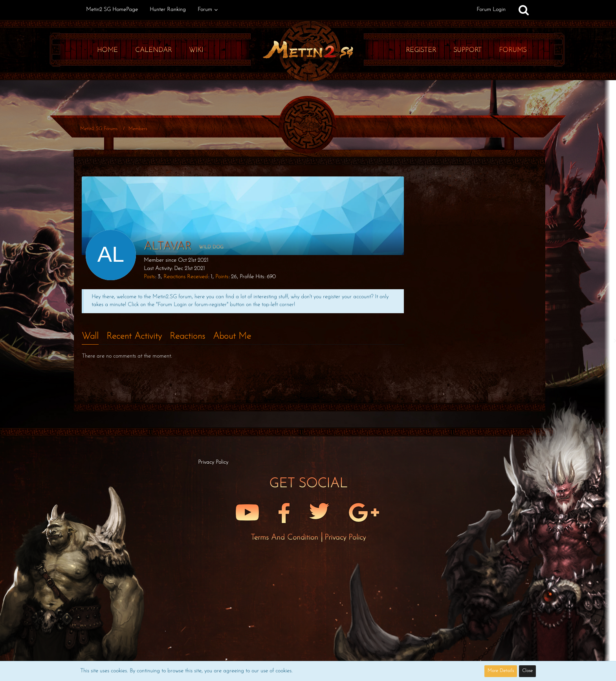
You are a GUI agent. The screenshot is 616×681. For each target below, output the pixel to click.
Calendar (153, 50)
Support (467, 50)
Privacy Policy (345, 538)
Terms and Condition (286, 538)
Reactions (187, 337)
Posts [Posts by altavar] (149, 277)
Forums (513, 50)
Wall (90, 337)
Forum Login (491, 10)
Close (527, 671)
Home (107, 50)
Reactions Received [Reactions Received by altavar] (186, 277)
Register (421, 50)
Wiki (196, 50)
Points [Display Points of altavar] (222, 277)
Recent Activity (134, 337)
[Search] (524, 10)
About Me (232, 337)
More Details (501, 671)
